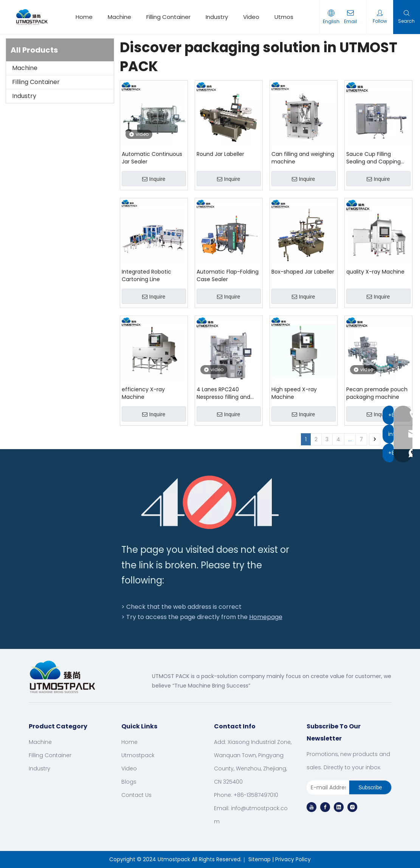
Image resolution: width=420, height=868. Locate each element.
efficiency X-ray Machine (143, 393)
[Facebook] (325, 807)
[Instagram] (352, 807)
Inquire (154, 179)
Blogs (129, 782)
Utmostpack (292, 17)
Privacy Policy (293, 859)
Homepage (266, 617)
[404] (210, 502)
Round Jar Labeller (220, 154)
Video (251, 17)
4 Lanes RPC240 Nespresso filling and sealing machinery (223, 393)
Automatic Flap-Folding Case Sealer (228, 275)
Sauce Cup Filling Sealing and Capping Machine (374, 158)
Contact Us (136, 795)
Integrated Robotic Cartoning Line (146, 275)
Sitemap (260, 859)
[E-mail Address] (326, 787)
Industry (217, 17)
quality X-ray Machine (375, 272)
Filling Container (168, 17)
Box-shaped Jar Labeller (303, 272)
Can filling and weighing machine (303, 158)
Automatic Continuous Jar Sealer (152, 158)
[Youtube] (312, 807)
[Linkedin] (339, 807)
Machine (119, 17)
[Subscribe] (370, 787)
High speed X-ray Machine (294, 393)
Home (84, 17)
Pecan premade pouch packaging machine (377, 393)
